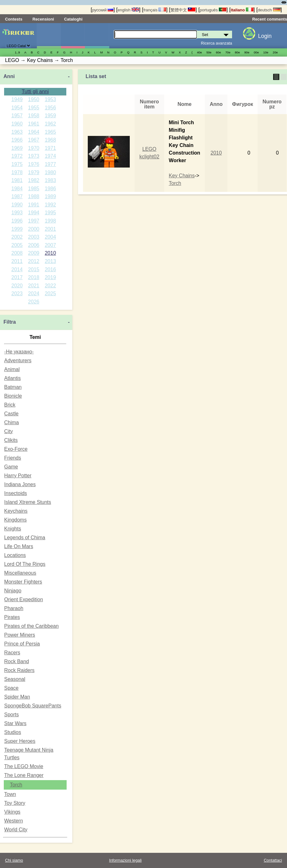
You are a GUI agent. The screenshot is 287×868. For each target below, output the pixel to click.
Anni (9, 76)
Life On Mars (19, 546)
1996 (17, 221)
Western (13, 821)
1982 (34, 180)
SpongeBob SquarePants (33, 706)
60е (218, 52)
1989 (51, 196)
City (9, 431)
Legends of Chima (25, 538)
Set (49, 36)
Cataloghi (73, 19)
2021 (34, 286)
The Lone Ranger (24, 775)
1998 (51, 221)
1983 (51, 180)
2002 (17, 237)
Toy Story (15, 803)
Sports (11, 715)
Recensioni (43, 19)
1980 (51, 172)
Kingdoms (15, 520)
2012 (34, 261)
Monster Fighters (23, 582)
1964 (34, 132)
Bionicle (13, 396)
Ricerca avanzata (216, 43)
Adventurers (18, 361)
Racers (12, 653)
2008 (17, 253)
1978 (17, 172)
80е (237, 52)
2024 (34, 293)
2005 (17, 245)
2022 (51, 286)
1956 (51, 108)
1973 (34, 156)
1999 (17, 229)
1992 (51, 205)
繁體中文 (183, 10)
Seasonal (15, 679)
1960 (17, 124)
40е (200, 52)
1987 (17, 196)
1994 (34, 213)
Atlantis (12, 378)
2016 (51, 269)
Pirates (12, 617)
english (129, 10)
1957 (17, 116)
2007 (51, 245)
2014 (17, 269)
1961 (34, 124)
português (213, 10)
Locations (15, 555)
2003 (34, 237)
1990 (17, 205)
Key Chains (182, 176)
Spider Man (17, 697)
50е (209, 52)
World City (16, 830)
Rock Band (16, 661)
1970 (34, 148)
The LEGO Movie (24, 766)
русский (103, 10)
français (155, 10)
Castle (11, 414)
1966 (17, 140)
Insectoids (15, 493)
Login (265, 36)
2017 (17, 277)
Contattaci (273, 860)
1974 (51, 156)
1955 (34, 108)
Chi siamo (14, 860)
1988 (34, 196)
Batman (13, 387)
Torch (16, 785)
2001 (51, 229)
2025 (51, 293)
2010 (51, 253)
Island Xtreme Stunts (28, 502)
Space (11, 688)
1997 (34, 221)
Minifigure (73, 36)
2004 (51, 237)
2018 (34, 277)
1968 (51, 140)
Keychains (16, 511)
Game (11, 467)
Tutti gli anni (35, 92)
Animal (12, 369)
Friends (12, 458)
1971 (51, 148)
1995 (51, 213)
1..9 (17, 52)
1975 (17, 164)
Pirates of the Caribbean (31, 626)
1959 (51, 116)
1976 (34, 164)
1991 (34, 205)
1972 (17, 156)
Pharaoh (14, 608)
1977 (51, 164)
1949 (17, 99)
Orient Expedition (24, 599)
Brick (10, 405)
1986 (51, 189)
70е (228, 52)
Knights (12, 529)
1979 (34, 172)
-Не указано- (19, 352)
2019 (51, 277)
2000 (34, 229)
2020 (17, 286)
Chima (11, 422)
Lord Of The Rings (25, 564)
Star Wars (15, 723)
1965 (51, 132)
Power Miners (20, 635)
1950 (34, 99)
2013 (51, 261)
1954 (17, 108)
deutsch (269, 10)
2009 (34, 253)
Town (10, 794)
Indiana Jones (20, 484)
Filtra (10, 322)
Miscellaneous (20, 573)
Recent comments (270, 19)
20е (275, 52)
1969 (17, 148)
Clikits (11, 440)
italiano (242, 10)
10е (266, 52)
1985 (34, 189)
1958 (34, 116)
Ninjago (13, 591)
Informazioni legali (125, 860)
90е (247, 52)
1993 (17, 213)
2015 (34, 269)
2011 (17, 261)
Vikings (12, 812)
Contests (14, 19)
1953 (51, 99)
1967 (34, 140)
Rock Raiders (19, 670)
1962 (51, 124)
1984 (17, 189)
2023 (17, 293)
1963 (17, 132)
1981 (17, 180)
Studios (12, 732)
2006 (34, 245)
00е (256, 52)
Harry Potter (18, 476)
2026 (34, 302)
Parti (97, 36)
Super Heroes (20, 741)
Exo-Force (16, 449)
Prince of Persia (22, 644)
